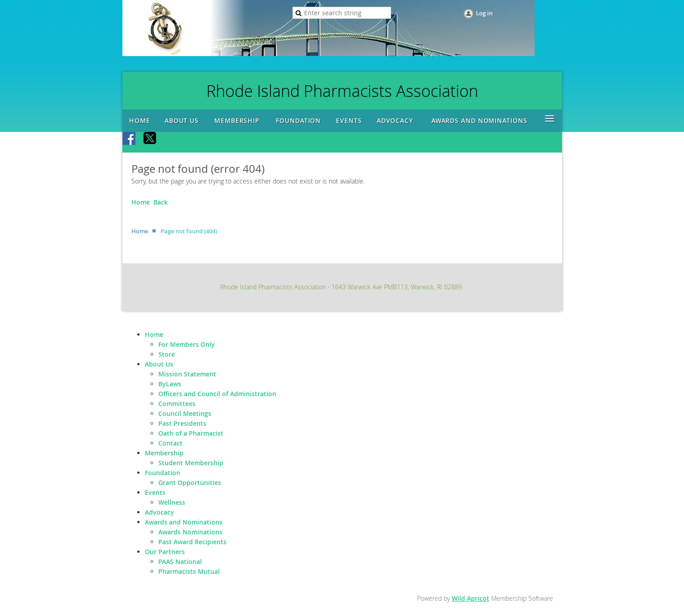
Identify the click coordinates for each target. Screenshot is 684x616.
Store (167, 354)
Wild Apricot (471, 598)
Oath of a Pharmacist (191, 433)
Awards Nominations (190, 532)
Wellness (172, 502)
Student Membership (191, 463)
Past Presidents (182, 423)
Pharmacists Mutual (189, 571)
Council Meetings (185, 413)
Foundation (163, 473)
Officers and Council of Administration (217, 394)
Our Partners (165, 552)
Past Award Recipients (192, 542)
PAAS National (180, 561)
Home (141, 202)
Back (161, 202)
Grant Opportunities (190, 483)
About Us (159, 364)
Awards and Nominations (184, 522)
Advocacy (159, 512)
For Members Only (187, 344)
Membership (164, 453)
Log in (484, 13)
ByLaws (170, 384)
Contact (170, 443)
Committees (177, 404)
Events (155, 492)
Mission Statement (187, 374)
